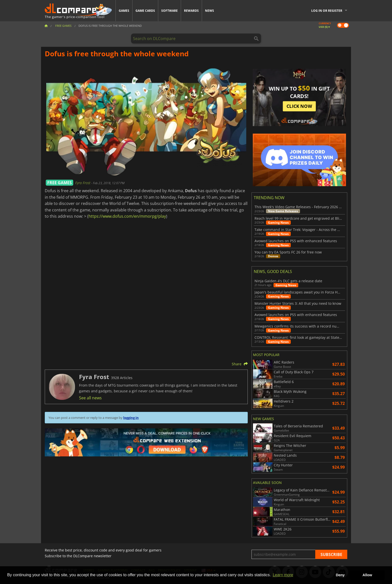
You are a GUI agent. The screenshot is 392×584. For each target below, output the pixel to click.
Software (169, 11)
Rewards (191, 11)
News (209, 11)
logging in (131, 418)
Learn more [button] (283, 575)
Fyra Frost (83, 183)
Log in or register (327, 11)
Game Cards (145, 11)
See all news (90, 398)
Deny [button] (340, 575)
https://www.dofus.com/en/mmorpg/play (127, 216)
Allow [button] (367, 575)
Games (124, 11)
